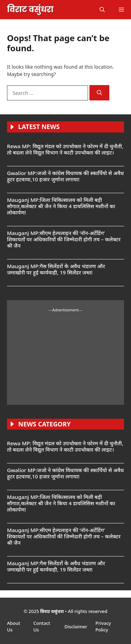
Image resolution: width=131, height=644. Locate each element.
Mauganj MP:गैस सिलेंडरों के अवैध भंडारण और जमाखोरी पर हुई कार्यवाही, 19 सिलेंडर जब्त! (56, 269)
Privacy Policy (103, 627)
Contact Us (42, 627)
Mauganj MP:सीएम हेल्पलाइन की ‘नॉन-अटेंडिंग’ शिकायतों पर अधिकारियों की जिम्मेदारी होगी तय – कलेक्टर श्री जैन (64, 239)
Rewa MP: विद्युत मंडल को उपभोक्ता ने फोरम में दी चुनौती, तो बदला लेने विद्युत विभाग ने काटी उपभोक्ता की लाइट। (65, 149)
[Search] (99, 93)
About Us (14, 627)
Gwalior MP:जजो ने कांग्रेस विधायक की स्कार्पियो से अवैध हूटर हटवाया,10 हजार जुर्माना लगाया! (65, 176)
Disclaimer (76, 627)
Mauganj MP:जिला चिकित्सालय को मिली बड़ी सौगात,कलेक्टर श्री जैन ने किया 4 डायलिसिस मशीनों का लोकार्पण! (61, 206)
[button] (102, 10)
